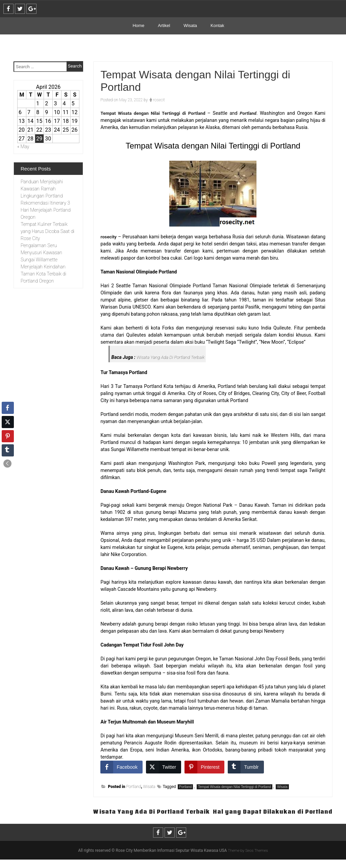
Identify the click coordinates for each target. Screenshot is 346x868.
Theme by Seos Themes (248, 859)
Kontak (217, 25)
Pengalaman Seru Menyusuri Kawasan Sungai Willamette (41, 253)
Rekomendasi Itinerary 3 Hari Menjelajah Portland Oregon (46, 210)
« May (23, 147)
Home (138, 25)
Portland (134, 787)
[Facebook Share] (121, 767)
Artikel (164, 25)
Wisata (190, 25)
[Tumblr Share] (246, 767)
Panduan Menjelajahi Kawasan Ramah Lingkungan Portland (42, 189)
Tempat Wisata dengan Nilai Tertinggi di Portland (234, 787)
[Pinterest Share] (204, 767)
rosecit (159, 100)
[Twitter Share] (164, 767)
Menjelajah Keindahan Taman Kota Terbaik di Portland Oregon (43, 274)
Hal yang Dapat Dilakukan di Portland (269, 820)
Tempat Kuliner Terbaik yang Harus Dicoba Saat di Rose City (47, 231)
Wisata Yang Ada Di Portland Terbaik (172, 357)
